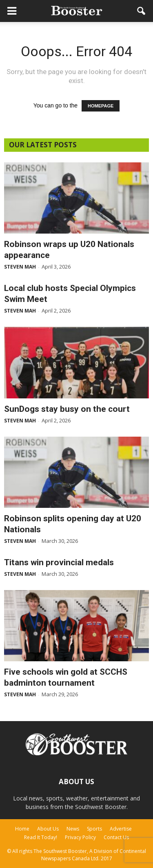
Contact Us (116, 837)
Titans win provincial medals (59, 562)
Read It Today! (41, 837)
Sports (94, 829)
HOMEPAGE (101, 106)
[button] (142, 11)
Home (22, 829)
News (73, 829)
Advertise (121, 829)
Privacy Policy (80, 837)
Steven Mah (20, 267)
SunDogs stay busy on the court (67, 409)
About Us (48, 829)
